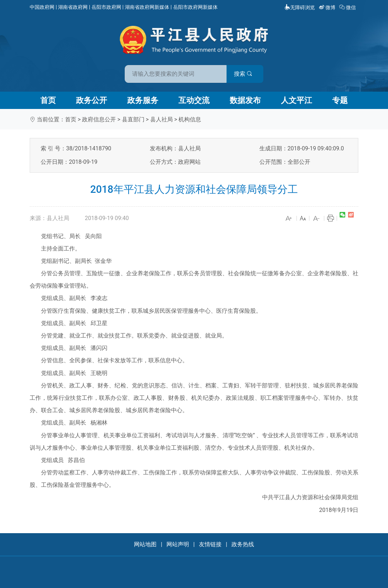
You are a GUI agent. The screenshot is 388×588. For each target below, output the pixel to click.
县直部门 (133, 119)
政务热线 (243, 544)
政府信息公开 (99, 119)
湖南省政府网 (73, 7)
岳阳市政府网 (106, 7)
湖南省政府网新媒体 (147, 7)
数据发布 (245, 100)
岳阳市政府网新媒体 (195, 7)
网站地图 (145, 544)
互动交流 (194, 100)
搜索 (245, 74)
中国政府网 (42, 7)
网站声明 (178, 544)
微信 (348, 7)
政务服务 (143, 100)
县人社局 (161, 119)
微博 (328, 7)
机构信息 (190, 119)
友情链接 (210, 544)
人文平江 (296, 100)
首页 (48, 100)
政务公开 (92, 100)
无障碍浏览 (300, 7)
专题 (340, 100)
